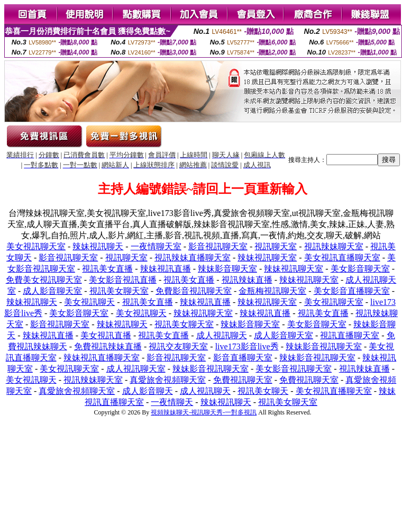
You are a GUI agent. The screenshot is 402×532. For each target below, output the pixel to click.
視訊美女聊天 (263, 391)
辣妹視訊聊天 (98, 246)
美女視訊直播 (106, 335)
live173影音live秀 (247, 346)
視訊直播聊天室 (350, 335)
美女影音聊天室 (360, 269)
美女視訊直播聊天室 (342, 258)
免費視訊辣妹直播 (108, 346)
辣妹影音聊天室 (227, 269)
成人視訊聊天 (222, 335)
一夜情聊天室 (156, 246)
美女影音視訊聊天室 (294, 369)
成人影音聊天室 (52, 291)
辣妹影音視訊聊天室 (324, 346)
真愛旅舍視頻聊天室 (168, 380)
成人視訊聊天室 (136, 369)
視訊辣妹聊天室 (334, 246)
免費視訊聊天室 (243, 380)
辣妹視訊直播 (166, 269)
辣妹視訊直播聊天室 (102, 358)
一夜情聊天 (172, 402)
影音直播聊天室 (243, 358)
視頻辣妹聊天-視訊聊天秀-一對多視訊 (204, 412)
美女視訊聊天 (89, 302)
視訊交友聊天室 (178, 346)
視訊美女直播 (107, 269)
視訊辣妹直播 (247, 280)
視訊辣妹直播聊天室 (193, 258)
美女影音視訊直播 (123, 280)
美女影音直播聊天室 (352, 291)
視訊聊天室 (276, 246)
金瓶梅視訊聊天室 (272, 291)
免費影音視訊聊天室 (194, 291)
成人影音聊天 (148, 391)
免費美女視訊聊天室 (44, 280)
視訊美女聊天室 (119, 291)
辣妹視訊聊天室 (267, 258)
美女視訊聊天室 (36, 246)
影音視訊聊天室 (218, 246)
